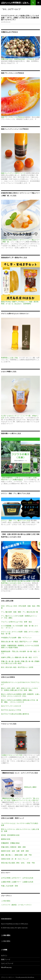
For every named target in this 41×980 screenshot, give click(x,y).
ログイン (4, 955)
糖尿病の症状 (6, 839)
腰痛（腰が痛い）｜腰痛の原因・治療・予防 (16, 855)
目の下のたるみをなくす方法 (11, 710)
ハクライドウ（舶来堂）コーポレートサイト (16, 905)
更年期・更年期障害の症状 (10, 835)
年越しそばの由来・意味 (10, 886)
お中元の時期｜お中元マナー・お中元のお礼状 (17, 878)
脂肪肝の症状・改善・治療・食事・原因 (15, 851)
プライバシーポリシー (8, 977)
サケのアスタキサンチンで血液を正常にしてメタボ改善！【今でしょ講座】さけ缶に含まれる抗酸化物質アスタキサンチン (20, 18)
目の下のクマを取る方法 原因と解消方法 (15, 714)
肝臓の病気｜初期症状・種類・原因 (13, 847)
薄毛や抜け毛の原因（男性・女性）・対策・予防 (18, 863)
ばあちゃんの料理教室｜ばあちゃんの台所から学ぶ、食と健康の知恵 (16, 3)
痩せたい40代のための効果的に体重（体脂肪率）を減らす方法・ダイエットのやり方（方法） (20, 695)
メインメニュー (38, 3)
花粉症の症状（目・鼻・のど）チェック (15, 859)
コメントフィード (7, 963)
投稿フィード (6, 959)
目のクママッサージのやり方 (11, 706)
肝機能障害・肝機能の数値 (10, 843)
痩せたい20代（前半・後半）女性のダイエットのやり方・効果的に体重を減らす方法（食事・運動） (20, 689)
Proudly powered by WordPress (25, 977)
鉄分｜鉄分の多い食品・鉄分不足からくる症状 (17, 667)
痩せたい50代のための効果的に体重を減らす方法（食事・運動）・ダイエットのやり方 (20, 701)
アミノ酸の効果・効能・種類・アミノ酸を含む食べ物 (19, 612)
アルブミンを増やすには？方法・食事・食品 (16, 622)
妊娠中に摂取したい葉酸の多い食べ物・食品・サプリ (19, 657)
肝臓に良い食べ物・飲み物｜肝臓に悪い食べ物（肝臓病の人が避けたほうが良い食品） (20, 662)
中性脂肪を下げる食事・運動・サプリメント (16, 638)
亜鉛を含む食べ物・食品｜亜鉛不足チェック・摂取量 (19, 641)
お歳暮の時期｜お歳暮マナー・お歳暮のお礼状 (17, 882)
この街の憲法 (6, 901)
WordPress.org (6, 967)
